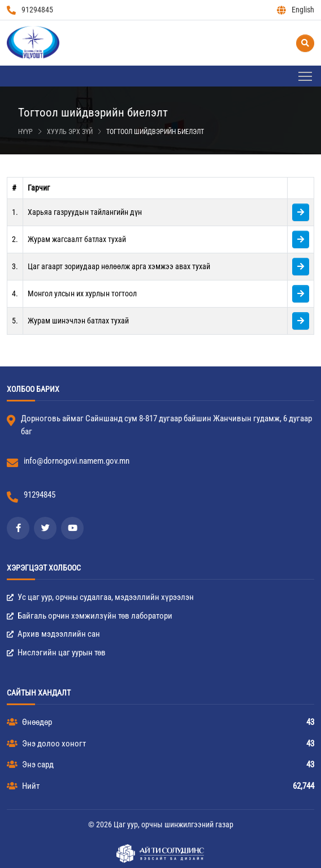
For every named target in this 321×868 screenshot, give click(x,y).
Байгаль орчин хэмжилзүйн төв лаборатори (90, 616)
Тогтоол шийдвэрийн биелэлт (155, 132)
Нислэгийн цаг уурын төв (56, 653)
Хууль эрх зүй (70, 132)
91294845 (30, 10)
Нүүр (25, 132)
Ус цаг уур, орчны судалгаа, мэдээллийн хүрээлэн (100, 597)
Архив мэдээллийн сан (53, 634)
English (296, 10)
